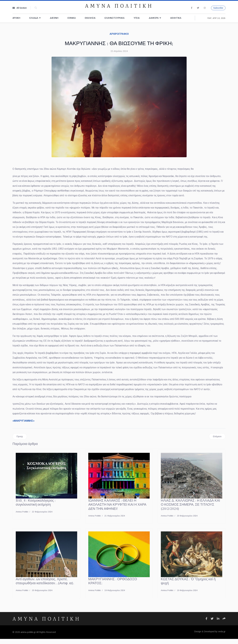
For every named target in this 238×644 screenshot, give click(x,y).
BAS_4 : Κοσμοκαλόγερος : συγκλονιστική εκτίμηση (36, 508)
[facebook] (192, 8)
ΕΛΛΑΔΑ (34, 18)
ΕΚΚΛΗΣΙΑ (90, 18)
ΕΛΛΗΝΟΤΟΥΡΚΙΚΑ (115, 18)
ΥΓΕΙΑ (137, 18)
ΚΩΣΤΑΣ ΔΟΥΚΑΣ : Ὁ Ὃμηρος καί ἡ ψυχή (188, 586)
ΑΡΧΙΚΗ (16, 18)
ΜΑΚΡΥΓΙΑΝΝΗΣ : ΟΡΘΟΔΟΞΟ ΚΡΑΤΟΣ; (113, 586)
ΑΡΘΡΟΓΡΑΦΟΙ (119, 34)
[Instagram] (205, 8)
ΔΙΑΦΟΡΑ (154, 18)
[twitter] (198, 8)
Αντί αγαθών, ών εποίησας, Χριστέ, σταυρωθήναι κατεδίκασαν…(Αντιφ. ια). (45, 586)
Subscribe (218, 8)
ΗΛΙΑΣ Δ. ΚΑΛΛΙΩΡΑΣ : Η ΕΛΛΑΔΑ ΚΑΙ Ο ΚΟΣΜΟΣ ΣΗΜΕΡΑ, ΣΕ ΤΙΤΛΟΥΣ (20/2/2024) (190, 510)
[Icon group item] (206, 624)
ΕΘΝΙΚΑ (72, 18)
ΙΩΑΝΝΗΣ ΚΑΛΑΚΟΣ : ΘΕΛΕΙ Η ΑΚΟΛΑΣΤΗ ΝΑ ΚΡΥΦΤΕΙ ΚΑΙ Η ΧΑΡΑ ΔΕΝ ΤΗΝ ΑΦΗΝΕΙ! (117, 510)
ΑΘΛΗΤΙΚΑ (176, 18)
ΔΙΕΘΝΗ (54, 18)
